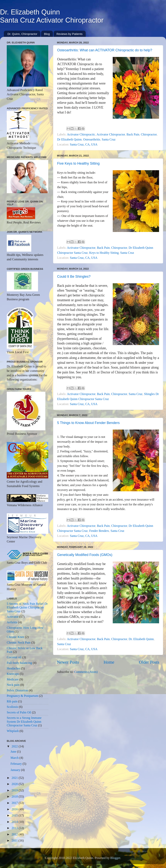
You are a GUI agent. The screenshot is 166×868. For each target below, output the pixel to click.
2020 (15, 784)
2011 (15, 841)
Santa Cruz (109, 140)
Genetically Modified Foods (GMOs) (85, 555)
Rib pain (12, 701)
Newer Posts (68, 662)
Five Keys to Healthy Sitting (78, 163)
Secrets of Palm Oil (19, 712)
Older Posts (149, 662)
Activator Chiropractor (111, 135)
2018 (15, 797)
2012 (15, 834)
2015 (15, 816)
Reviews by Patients (70, 34)
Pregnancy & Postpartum (22, 696)
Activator (13, 617)
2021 (15, 778)
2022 (15, 746)
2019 (15, 790)
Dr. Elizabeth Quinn (141, 639)
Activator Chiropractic (81, 135)
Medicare (13, 679)
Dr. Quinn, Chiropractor (22, 34)
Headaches (14, 668)
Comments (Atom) (86, 672)
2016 (15, 809)
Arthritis (12, 622)
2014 (15, 822)
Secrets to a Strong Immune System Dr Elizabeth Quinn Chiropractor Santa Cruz (24, 722)
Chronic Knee (15, 637)
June (14, 752)
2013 (15, 828)
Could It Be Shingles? (74, 277)
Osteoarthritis (92, 140)
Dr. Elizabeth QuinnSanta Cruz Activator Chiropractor (52, 16)
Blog (47, 34)
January (16, 770)
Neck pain (13, 685)
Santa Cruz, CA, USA (84, 145)
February (16, 764)
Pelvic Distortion (17, 690)
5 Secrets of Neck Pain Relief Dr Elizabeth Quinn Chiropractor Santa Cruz (27, 608)
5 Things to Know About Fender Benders (88, 423)
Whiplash (13, 731)
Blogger (115, 858)
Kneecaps (13, 674)
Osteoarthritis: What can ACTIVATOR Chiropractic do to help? (105, 50)
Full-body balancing (19, 663)
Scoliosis (12, 707)
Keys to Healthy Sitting (104, 253)
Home (109, 662)
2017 (15, 803)
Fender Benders (99, 531)
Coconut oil (14, 657)
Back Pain (133, 135)
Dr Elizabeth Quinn (69, 140)
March (15, 758)
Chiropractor (149, 135)
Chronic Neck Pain (19, 643)
